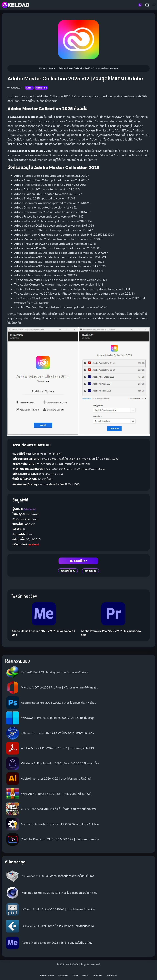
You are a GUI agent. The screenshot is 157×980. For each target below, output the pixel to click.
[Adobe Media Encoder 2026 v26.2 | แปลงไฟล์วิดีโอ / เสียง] (44, 614)
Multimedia (41, 88)
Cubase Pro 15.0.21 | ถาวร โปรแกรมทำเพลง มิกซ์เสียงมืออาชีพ (58, 926)
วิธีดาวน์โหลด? (68, 571)
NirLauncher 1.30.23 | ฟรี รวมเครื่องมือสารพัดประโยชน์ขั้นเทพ (58, 876)
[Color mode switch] (140, 5)
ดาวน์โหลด (78, 561)
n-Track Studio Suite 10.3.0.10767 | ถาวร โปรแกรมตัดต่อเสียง (59, 909)
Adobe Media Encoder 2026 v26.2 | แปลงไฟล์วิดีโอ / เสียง (43, 633)
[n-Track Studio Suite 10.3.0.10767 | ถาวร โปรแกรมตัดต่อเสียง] (12, 909)
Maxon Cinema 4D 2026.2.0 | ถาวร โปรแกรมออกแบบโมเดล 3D (60, 893)
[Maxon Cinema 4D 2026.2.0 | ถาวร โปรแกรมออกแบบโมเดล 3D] (12, 893)
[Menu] (154, 5)
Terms (75, 976)
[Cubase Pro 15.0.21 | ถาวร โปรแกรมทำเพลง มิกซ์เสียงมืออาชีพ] (12, 926)
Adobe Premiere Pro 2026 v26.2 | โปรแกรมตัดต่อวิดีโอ (111, 633)
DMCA (86, 976)
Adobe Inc (30, 509)
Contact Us (111, 976)
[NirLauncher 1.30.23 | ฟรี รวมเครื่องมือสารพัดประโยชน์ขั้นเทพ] (12, 876)
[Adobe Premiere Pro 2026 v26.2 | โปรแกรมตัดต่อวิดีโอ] (113, 614)
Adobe (29, 88)
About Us (97, 976)
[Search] (147, 5)
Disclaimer (63, 976)
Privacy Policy (47, 976)
